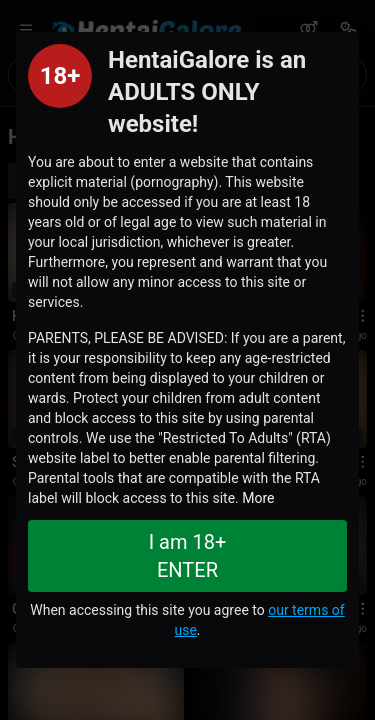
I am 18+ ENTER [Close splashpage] (188, 556)
